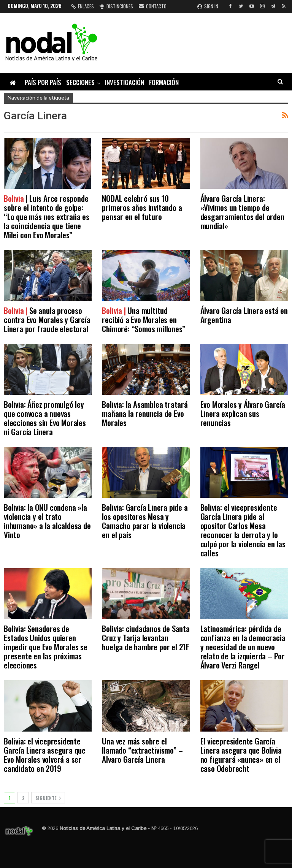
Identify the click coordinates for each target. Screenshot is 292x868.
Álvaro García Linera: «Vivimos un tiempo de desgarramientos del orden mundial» (242, 212)
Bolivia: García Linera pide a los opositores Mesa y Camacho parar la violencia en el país (145, 521)
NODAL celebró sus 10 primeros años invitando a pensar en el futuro (142, 207)
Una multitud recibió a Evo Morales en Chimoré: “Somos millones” (143, 319)
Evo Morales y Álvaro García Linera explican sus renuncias (243, 413)
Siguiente (48, 798)
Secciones (80, 82)
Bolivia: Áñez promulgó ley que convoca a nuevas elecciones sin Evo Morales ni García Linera (45, 418)
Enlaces (83, 6)
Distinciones (116, 6)
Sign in (208, 6)
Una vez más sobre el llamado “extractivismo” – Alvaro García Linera (142, 750)
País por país (43, 82)
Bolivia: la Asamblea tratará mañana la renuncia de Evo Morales (145, 413)
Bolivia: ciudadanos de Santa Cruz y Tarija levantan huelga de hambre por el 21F (146, 638)
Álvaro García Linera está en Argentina (244, 315)
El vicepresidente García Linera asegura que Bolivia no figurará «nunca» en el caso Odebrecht (241, 755)
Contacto (153, 6)
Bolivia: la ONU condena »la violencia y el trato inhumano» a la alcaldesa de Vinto (47, 521)
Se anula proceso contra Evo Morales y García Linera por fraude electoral (47, 319)
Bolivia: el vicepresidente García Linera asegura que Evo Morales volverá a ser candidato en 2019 (45, 755)
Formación (164, 82)
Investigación (125, 82)
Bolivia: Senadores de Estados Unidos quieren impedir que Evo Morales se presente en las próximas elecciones (46, 647)
